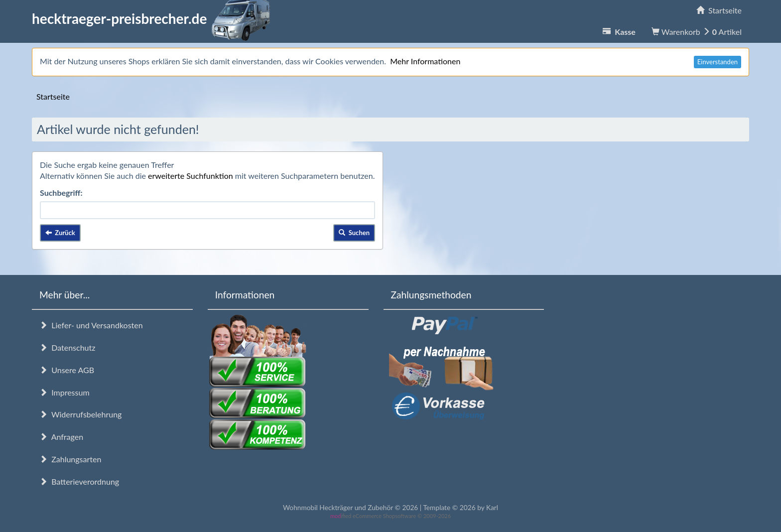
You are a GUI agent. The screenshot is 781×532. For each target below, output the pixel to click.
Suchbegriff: (61, 193)
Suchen (354, 233)
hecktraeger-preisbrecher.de (154, 18)
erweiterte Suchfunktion (191, 176)
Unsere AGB (67, 370)
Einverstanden (717, 62)
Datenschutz (67, 347)
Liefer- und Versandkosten (91, 325)
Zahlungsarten (70, 459)
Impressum (65, 392)
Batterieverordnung (79, 481)
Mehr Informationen (425, 61)
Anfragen (61, 437)
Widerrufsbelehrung (80, 414)
